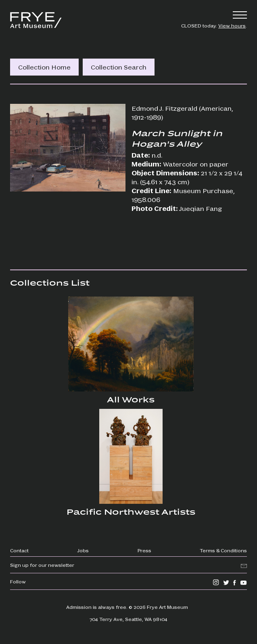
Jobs (83, 550)
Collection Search (119, 67)
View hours (232, 25)
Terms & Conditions (223, 550)
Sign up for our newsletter (42, 565)
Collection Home (44, 67)
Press (144, 550)
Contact (19, 550)
